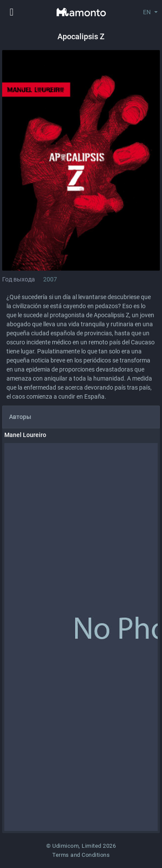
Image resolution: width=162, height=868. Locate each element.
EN (147, 12)
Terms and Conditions (81, 855)
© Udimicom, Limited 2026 (81, 846)
